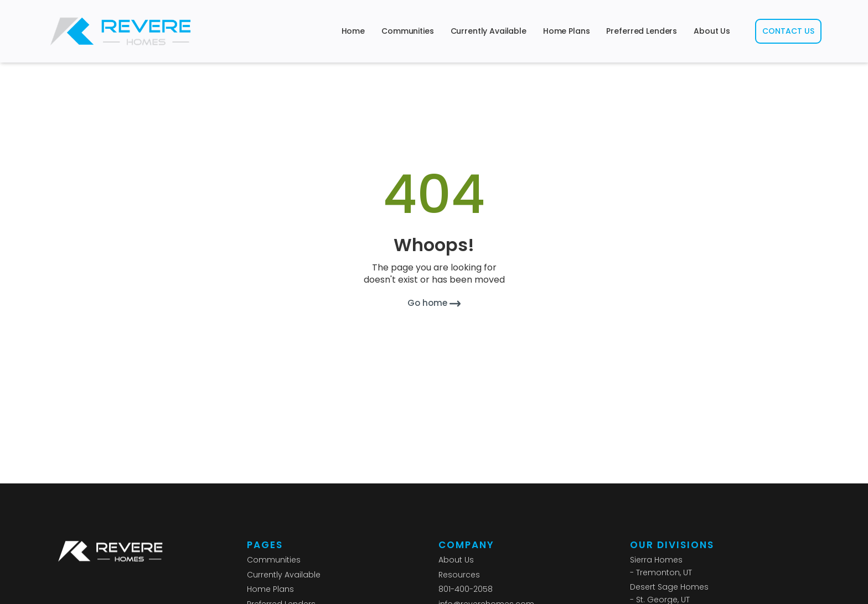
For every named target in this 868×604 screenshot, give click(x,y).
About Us (712, 31)
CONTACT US (788, 31)
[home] (121, 31)
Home (353, 31)
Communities (407, 31)
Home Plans (567, 31)
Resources (459, 575)
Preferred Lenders (642, 31)
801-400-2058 (466, 589)
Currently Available (489, 31)
